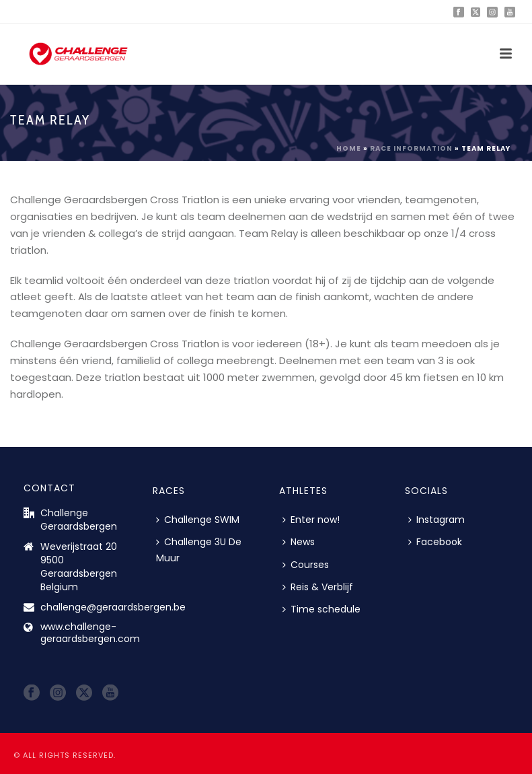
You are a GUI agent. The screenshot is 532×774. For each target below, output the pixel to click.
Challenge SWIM (198, 520)
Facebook (435, 542)
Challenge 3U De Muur (199, 550)
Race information (411, 148)
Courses (306, 565)
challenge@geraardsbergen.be (113, 607)
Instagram (436, 520)
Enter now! (311, 520)
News (299, 542)
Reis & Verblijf (318, 587)
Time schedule (321, 609)
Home (349, 148)
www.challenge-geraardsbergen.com (90, 633)
